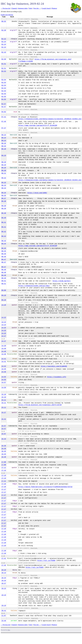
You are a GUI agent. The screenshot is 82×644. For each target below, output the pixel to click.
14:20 (4, 305)
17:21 (4, 481)
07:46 (4, 122)
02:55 (4, 94)
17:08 (4, 462)
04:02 (4, 112)
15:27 (4, 413)
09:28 (4, 295)
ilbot (9, 630)
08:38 (4, 201)
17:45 (4, 565)
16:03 (3, 431)
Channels (14, 8)
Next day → (37, 8)
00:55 (4, 21)
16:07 (4, 434)
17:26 (4, 484)
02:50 (4, 59)
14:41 (4, 359)
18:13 (4, 573)
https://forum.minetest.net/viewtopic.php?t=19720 (40, 405)
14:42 (4, 366)
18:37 (4, 583)
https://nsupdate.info (57, 377)
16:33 (4, 439)
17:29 (4, 537)
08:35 (4, 196)
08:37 (4, 198)
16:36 (4, 446)
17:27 (4, 489)
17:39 (4, 551)
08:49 (4, 278)
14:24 (4, 322)
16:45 (4, 451)
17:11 (4, 468)
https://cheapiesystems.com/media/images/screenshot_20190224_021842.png (50, 180)
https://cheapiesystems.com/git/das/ (34, 286)
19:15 (4, 589)
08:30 (4, 171)
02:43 (4, 52)
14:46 (4, 372)
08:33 (4, 183)
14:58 (4, 388)
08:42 (4, 232)
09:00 (4, 290)
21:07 (4, 616)
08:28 (4, 149)
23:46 (4, 621)
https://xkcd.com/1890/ (37, 193)
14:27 (4, 336)
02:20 (4, 30)
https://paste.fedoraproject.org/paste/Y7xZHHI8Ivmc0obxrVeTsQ (45, 487)
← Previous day (6, 8)
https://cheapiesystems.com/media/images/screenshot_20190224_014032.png (50, 119)
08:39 (4, 206)
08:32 (4, 178)
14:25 (4, 328)
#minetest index (23, 8)
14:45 (4, 369)
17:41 (4, 558)
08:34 (4, 193)
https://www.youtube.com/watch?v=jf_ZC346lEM (38, 126)
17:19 (4, 476)
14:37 (4, 341)
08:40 (4, 213)
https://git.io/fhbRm (46, 561)
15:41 (4, 419)
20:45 (3, 613)
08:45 (4, 248)
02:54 (4, 80)
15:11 (4, 400)
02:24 (4, 42)
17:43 (3, 563)
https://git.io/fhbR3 (35, 567)
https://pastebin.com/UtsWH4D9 (54, 366)
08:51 (4, 281)
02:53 (4, 71)
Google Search (46, 8)
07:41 (4, 117)
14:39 (4, 346)
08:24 (4, 138)
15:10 (4, 394)
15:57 (4, 426)
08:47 (4, 260)
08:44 (4, 244)
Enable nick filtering (7, 15)
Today (31, 8)
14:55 (4, 377)
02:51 (4, 64)
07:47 (4, 128)
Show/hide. (35, 19)
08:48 (4, 270)
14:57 (4, 383)
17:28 (4, 529)
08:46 (4, 254)
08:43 (4, 241)
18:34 (4, 578)
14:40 (4, 349)
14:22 (4, 318)
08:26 (4, 143)
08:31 (4, 173)
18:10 (4, 570)
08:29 (4, 156)
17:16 (4, 470)
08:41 (4, 222)
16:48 (4, 457)
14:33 (3, 339)
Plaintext (54, 8)
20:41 (4, 611)
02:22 (4, 39)
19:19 (4, 595)
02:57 (4, 104)
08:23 (4, 135)
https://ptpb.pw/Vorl (61, 281)
